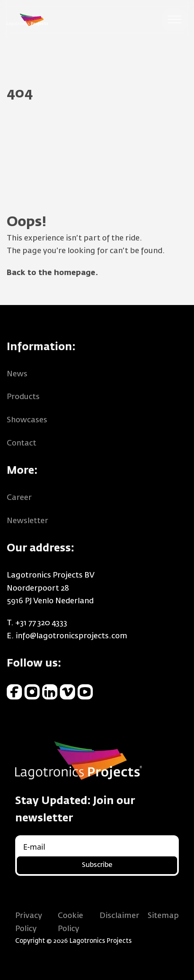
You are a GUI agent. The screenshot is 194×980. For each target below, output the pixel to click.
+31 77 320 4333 (41, 623)
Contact (22, 443)
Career (19, 498)
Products (23, 397)
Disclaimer (119, 916)
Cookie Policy (70, 922)
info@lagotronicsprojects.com (71, 636)
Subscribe (97, 865)
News (17, 374)
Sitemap (163, 916)
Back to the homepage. (53, 273)
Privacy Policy (29, 922)
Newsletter (27, 521)
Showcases (27, 420)
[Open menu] (175, 20)
